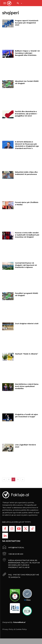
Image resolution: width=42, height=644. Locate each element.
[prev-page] (4, 479)
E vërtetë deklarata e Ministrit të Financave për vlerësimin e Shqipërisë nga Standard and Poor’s (27, 145)
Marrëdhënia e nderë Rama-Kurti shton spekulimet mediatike (27, 386)
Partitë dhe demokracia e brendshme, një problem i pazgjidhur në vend (26, 114)
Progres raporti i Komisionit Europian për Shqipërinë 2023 (27, 23)
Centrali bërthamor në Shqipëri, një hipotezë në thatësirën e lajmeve (26, 265)
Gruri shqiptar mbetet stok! (27, 324)
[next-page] (23, 479)
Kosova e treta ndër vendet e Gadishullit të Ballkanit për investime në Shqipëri (27, 235)
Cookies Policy (21, 629)
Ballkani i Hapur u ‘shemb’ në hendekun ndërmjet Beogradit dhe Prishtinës (27, 53)
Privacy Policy (8, 629)
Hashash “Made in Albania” (27, 354)
